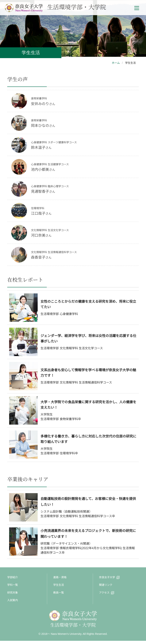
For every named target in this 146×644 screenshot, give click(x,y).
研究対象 (13, 593)
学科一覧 (13, 586)
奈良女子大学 (107, 578)
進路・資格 (60, 578)
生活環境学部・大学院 (55, 7)
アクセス (104, 593)
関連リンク (106, 586)
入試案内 (13, 601)
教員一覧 (59, 593)
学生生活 (59, 586)
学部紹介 (13, 578)
